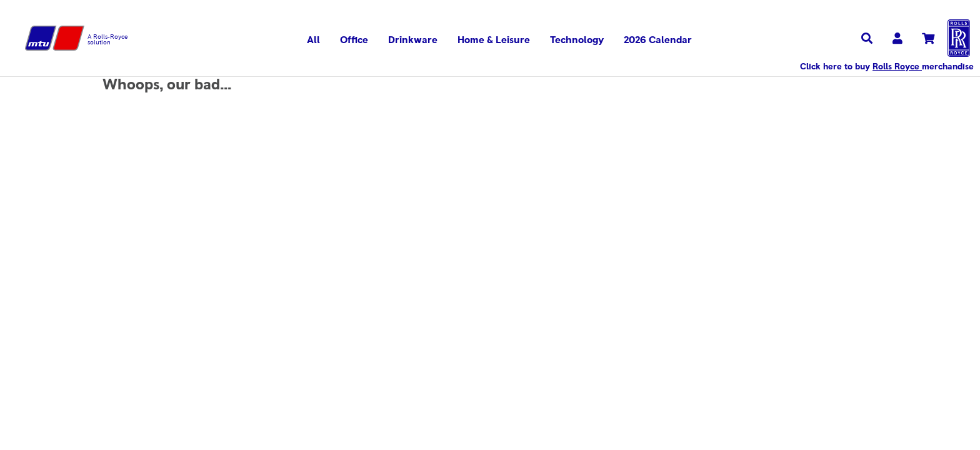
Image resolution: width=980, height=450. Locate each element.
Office (354, 40)
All (313, 40)
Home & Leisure (494, 40)
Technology (577, 40)
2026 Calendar (658, 40)
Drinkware (413, 40)
